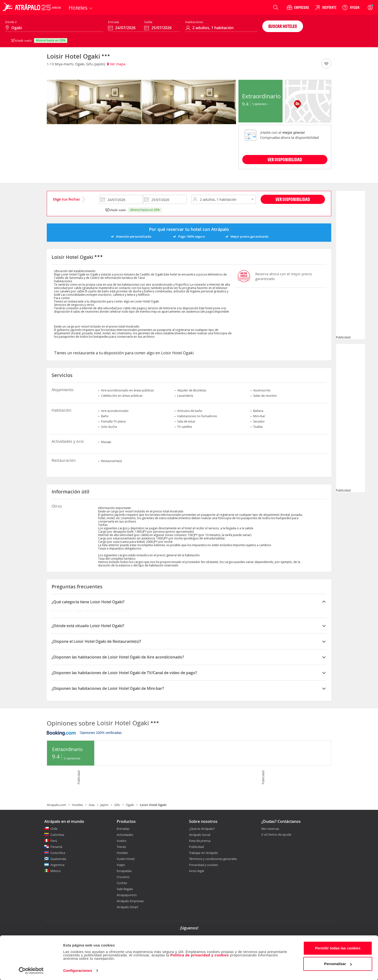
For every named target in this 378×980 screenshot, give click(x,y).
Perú (54, 841)
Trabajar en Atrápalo (203, 853)
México (56, 871)
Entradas (123, 829)
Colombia (57, 835)
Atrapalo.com (56, 805)
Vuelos (121, 841)
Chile (54, 829)
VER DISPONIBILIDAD (285, 159)
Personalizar (338, 964)
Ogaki (130, 805)
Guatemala (58, 859)
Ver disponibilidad (293, 199)
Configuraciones (78, 970)
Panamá (56, 847)
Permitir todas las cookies (338, 948)
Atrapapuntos (127, 895)
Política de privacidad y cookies (199, 955)
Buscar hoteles (283, 26)
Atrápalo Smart (128, 907)
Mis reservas (270, 829)
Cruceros (123, 877)
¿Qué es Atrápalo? (202, 829)
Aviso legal (196, 871)
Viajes (121, 865)
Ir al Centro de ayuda (276, 835)
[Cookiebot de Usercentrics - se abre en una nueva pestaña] (31, 971)
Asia (92, 805)
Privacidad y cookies (203, 865)
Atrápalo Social (200, 835)
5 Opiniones (260, 104)
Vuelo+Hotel (126, 859)
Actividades (125, 835)
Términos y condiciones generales (213, 859)
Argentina (57, 865)
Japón (104, 805)
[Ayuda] (351, 7)
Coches (122, 883)
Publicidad (196, 847)
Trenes (121, 847)
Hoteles (77, 805)
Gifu (117, 805)
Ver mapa (116, 64)
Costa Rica (58, 853)
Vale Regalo (125, 889)
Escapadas (124, 871)
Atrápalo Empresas (130, 901)
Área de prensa (200, 841)
